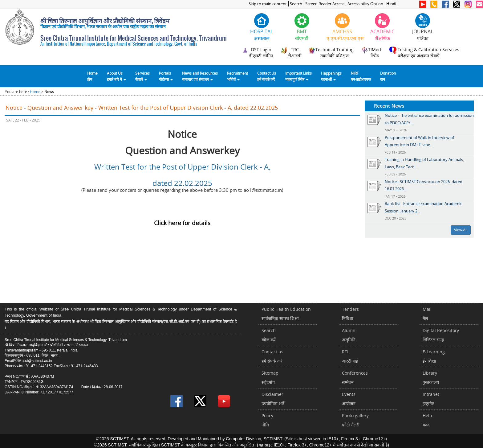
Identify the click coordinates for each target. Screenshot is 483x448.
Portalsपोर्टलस (166, 76)
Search (296, 4)
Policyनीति (267, 420)
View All (461, 230)
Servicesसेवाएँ (142, 76)
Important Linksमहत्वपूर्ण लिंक (298, 76)
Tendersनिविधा (350, 314)
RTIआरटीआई (350, 356)
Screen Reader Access (325, 4)
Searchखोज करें (269, 335)
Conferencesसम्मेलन (355, 378)
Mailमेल (427, 314)
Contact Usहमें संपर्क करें (267, 76)
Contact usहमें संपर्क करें (272, 356)
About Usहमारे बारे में (116, 76)
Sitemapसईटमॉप (270, 378)
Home (35, 92)
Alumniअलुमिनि (349, 335)
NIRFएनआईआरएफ (361, 76)
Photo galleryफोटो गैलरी (355, 420)
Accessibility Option (365, 4)
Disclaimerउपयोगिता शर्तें (273, 399)
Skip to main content (268, 4)
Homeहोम (92, 76)
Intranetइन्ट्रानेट (431, 399)
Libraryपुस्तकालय (431, 378)
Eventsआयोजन (349, 399)
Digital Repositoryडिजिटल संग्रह (441, 335)
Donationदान (388, 76)
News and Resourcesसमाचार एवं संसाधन (200, 76)
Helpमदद (427, 420)
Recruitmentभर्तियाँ (237, 76)
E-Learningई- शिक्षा (434, 356)
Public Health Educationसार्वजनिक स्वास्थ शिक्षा (286, 314)
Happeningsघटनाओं (331, 76)
